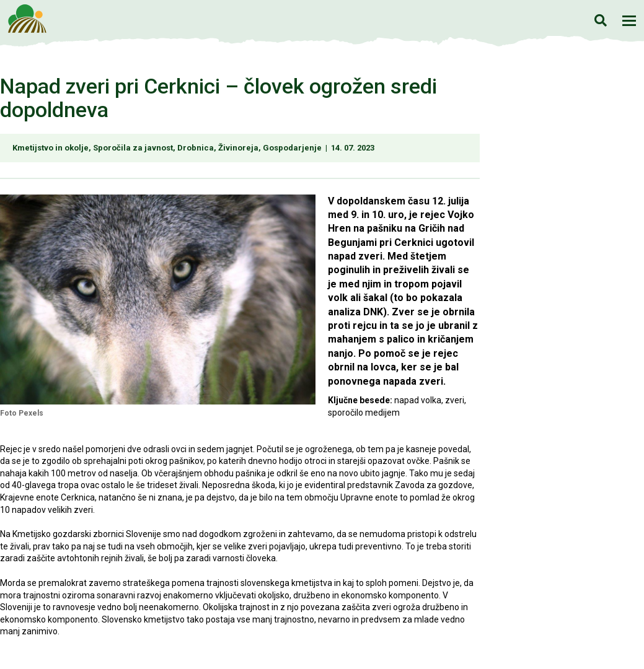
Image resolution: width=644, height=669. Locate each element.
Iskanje (600, 20)
